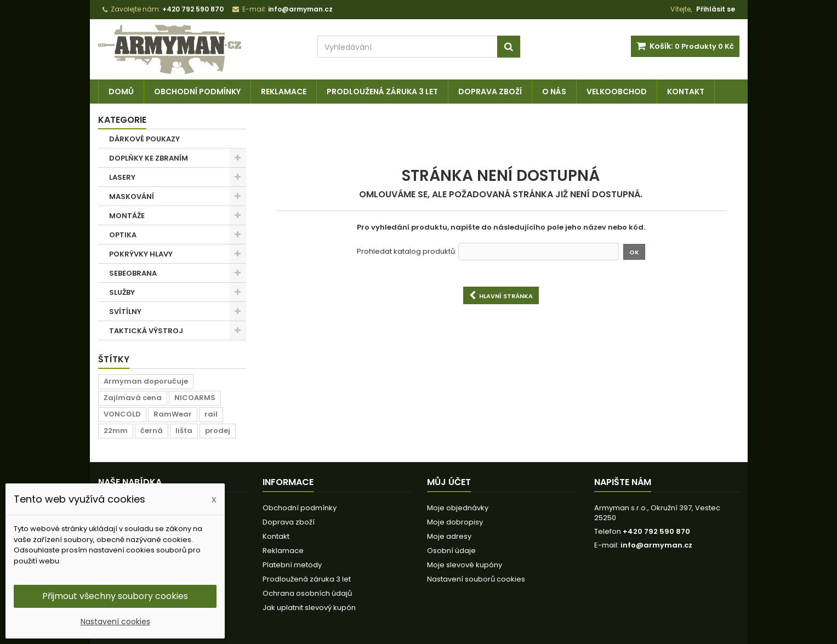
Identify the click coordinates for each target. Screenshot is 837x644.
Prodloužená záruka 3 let (382, 92)
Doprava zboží (490, 92)
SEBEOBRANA (133, 273)
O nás (554, 92)
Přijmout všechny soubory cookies (115, 596)
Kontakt (686, 92)
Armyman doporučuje (146, 381)
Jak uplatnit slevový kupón (309, 608)
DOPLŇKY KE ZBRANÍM (149, 158)
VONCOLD (122, 414)
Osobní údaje (451, 551)
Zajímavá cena (133, 398)
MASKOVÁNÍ (132, 196)
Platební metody (292, 565)
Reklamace (284, 92)
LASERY (122, 177)
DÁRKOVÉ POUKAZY (144, 139)
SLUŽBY (122, 292)
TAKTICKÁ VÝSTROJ (146, 331)
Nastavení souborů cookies (476, 579)
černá (152, 431)
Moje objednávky (458, 508)
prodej (218, 431)
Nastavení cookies (115, 622)
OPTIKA (123, 235)
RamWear (173, 414)
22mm (116, 431)
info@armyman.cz (656, 545)
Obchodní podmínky (197, 92)
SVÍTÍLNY (125, 312)
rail (211, 414)
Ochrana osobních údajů (307, 593)
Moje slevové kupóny (465, 565)
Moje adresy (449, 536)
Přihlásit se (716, 9)
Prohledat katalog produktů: (407, 252)
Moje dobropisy (455, 522)
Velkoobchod (617, 92)
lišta (184, 431)
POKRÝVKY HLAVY (141, 254)
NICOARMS (195, 398)
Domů (121, 92)
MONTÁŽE (127, 216)
